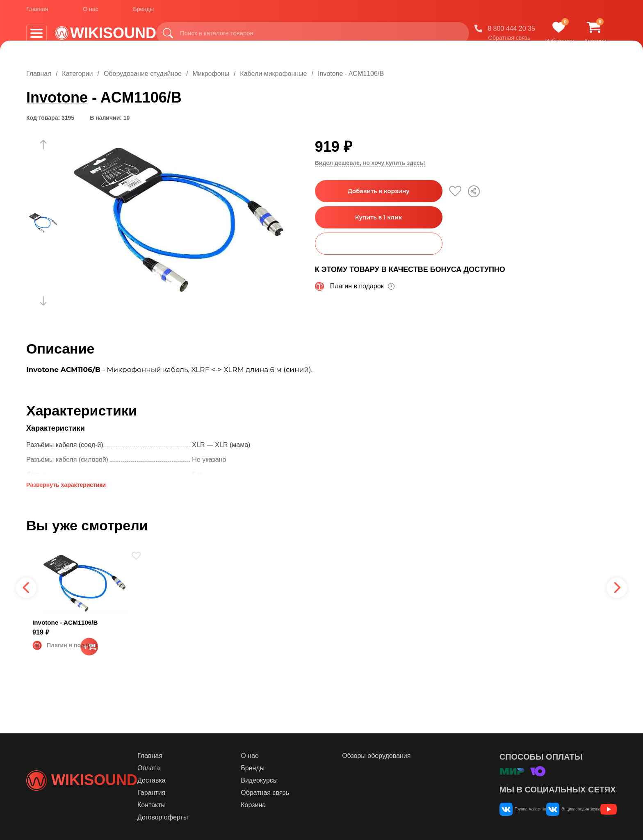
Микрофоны (211, 74)
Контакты (200, 805)
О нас (90, 12)
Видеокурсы (294, 780)
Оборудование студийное (143, 74)
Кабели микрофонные (273, 74)
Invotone (57, 97)
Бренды (144, 12)
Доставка (200, 780)
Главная (37, 12)
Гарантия (199, 793)
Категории (77, 74)
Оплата (197, 768)
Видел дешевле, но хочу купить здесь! (370, 163)
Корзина (288, 805)
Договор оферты (211, 817)
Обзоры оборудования (397, 756)
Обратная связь (518, 41)
